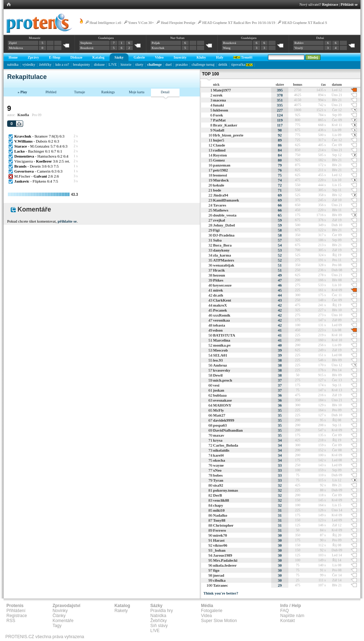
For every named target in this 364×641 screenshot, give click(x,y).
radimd (219, 150)
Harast (219, 540)
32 (280, 485)
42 (280, 305)
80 (280, 160)
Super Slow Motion (219, 621)
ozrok (218, 95)
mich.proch (223, 380)
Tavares (220, 205)
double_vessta (225, 215)
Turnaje (79, 92)
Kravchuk (158, 48)
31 (280, 510)
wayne (218, 465)
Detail (165, 92)
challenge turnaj (203, 64)
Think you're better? (221, 593)
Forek (218, 115)
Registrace (330, 4)
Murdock (221, 180)
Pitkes (218, 280)
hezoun (219, 275)
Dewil (218, 375)
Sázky (119, 57)
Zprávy (34, 57)
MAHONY (222, 405)
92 (280, 135)
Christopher (223, 525)
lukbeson (221, 110)
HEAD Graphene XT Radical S (305, 23)
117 (280, 125)
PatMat (219, 120)
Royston (220, 155)
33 (280, 465)
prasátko (182, 64)
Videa (206, 616)
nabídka (13, 64)
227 (280, 110)
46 (280, 285)
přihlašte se (67, 221)
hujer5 (219, 140)
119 (280, 120)
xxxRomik (222, 315)
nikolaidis (221, 450)
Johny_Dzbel (224, 225)
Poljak (156, 43)
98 (280, 130)
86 (280, 145)
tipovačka (242, 64)
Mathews (221, 210)
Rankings (108, 92)
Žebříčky (158, 621)
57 (280, 240)
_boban (219, 550)
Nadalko (220, 515)
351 (280, 100)
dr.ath (218, 295)
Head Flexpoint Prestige (178, 23)
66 (280, 205)
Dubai (320, 38)
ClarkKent (222, 300)
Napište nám (292, 616)
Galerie (139, 57)
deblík (223, 64)
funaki (219, 105)
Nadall (219, 130)
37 (280, 380)
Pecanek (220, 310)
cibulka (219, 580)
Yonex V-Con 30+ (141, 23)
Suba (217, 240)
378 (280, 95)
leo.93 (218, 360)
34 (280, 440)
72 (280, 185)
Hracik (219, 270)
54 (280, 245)
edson (218, 330)
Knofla (23, 115)
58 (280, 230)
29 (280, 585)
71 (280, 190)
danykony (221, 250)
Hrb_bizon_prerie (228, 135)
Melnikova (16, 48)
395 (280, 90)
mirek (218, 290)
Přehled (51, 92)
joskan (219, 390)
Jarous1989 (223, 555)
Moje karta (137, 92)
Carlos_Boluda (226, 445)
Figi (216, 230)
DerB (218, 495)
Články (59, 616)
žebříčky (45, 64)
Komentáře (63, 621)
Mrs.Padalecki (225, 560)
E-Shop (55, 57)
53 (280, 250)
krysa (218, 440)
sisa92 (218, 485)
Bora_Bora (222, 245)
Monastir (35, 38)
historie (126, 64)
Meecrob (220, 350)
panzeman (222, 165)
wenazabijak (224, 265)
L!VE (113, 64)
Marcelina (222, 340)
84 (280, 150)
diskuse (99, 64)
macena (219, 100)
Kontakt (287, 621)
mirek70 (220, 535)
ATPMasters (224, 260)
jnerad (219, 575)
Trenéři (243, 57)
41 (280, 330)
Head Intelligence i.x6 (105, 23)
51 (280, 265)
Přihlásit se (349, 4)
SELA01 (220, 355)
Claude (219, 145)
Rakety (121, 611)
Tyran (218, 480)
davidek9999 (224, 420)
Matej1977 (222, 90)
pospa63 (220, 425)
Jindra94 (221, 195)
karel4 (218, 455)
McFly (219, 410)
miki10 (219, 510)
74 (280, 180)
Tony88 (219, 520)
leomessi (220, 175)
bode (217, 190)
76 (280, 170)
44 (280, 295)
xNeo (217, 470)
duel (169, 64)
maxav (219, 435)
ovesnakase (223, 400)
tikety (139, 64)
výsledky (29, 64)
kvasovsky (222, 370)
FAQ (284, 611)
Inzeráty (180, 57)
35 (280, 410)
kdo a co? (62, 64)
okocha (219, 460)
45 (280, 290)
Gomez (219, 160)
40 (280, 345)
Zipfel (13, 43)
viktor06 (220, 545)
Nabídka (158, 616)
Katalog (98, 57)
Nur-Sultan (177, 38)
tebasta (219, 325)
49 (280, 275)
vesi (216, 385)
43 (280, 300)
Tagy (57, 626)
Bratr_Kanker (225, 125)
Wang (227, 48)
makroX (220, 305)
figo (216, 570)
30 (280, 535)
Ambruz (220, 365)
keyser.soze (222, 285)
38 (280, 360)
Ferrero (219, 530)
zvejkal (219, 220)
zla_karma (222, 255)
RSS (11, 621)
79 (280, 165)
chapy (218, 505)
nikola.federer (225, 565)
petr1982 (221, 170)
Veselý (299, 48)
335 (280, 105)
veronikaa (221, 320)
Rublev (299, 43)
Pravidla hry (161, 611)
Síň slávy (159, 626)
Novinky (60, 611)
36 (280, 395)
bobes (218, 475)
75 (280, 175)
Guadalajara (106, 38)
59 (280, 220)
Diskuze (76, 57)
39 (280, 350)
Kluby (201, 57)
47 (280, 280)
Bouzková (87, 48)
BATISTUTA (224, 335)
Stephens (86, 43)
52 (280, 255)
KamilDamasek (226, 200)
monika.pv (222, 345)
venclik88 (221, 500)
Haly (220, 57)
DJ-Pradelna (224, 235)
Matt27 (219, 415)
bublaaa (220, 395)
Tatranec (221, 585)
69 (280, 195)
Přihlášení (16, 611)
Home (13, 57)
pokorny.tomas (226, 490)
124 (280, 115)
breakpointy (82, 64)
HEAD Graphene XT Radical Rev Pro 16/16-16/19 (239, 23)
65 (280, 215)
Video (159, 57)
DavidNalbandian (228, 430)
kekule (219, 185)
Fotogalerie (212, 611)
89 (280, 140)
